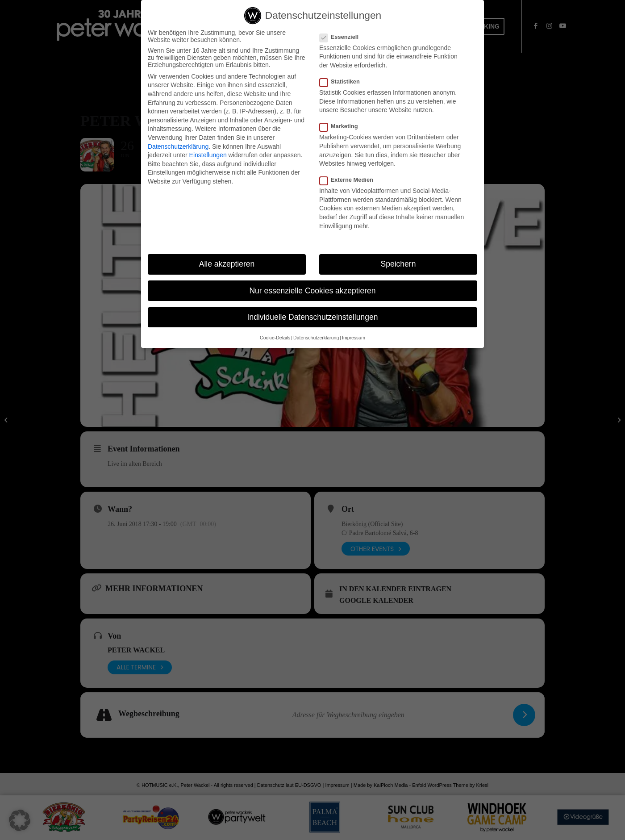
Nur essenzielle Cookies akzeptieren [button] (312, 291)
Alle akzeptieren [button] (227, 264)
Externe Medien (350, 180)
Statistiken (343, 82)
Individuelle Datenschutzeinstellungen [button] (313, 318)
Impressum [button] (354, 338)
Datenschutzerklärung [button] (316, 338)
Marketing (342, 127)
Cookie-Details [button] (275, 338)
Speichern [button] (398, 264)
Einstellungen (208, 155)
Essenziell (343, 37)
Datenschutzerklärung (178, 147)
